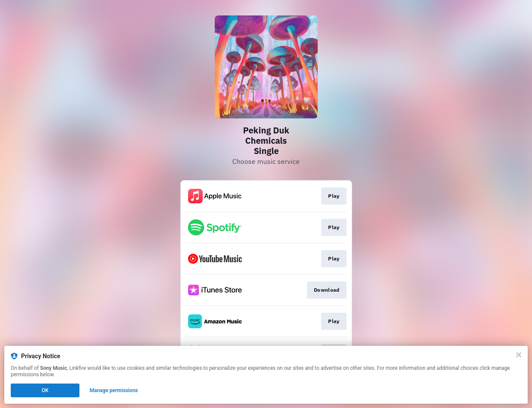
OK (45, 390)
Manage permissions (114, 390)
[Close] (519, 355)
